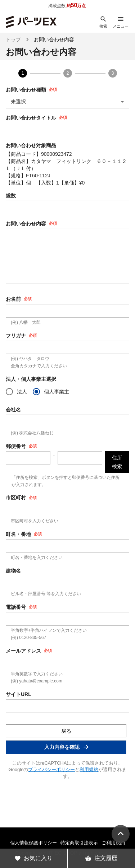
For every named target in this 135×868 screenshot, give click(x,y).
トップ (13, 39)
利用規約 (89, 769)
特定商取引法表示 (79, 843)
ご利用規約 (113, 843)
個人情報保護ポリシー (33, 843)
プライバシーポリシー (51, 769)
